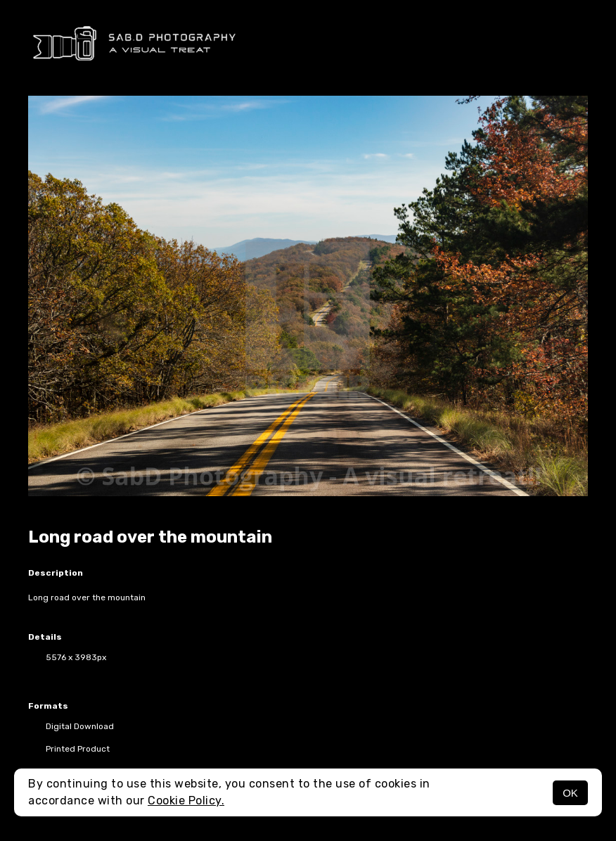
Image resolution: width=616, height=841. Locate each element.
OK (570, 793)
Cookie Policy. (186, 801)
